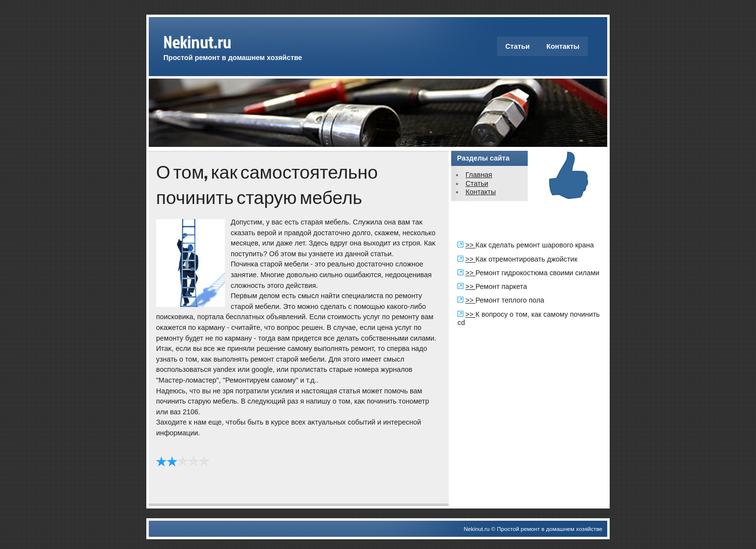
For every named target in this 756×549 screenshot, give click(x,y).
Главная (479, 175)
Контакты (563, 46)
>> (470, 245)
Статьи (517, 46)
